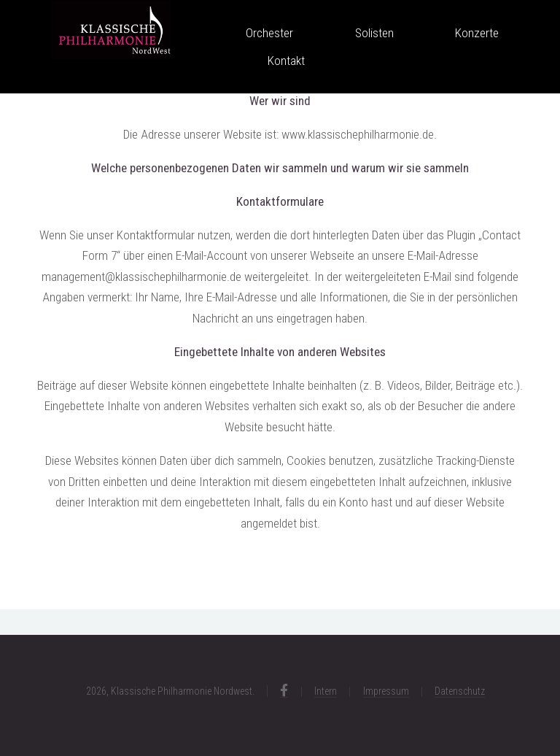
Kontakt (286, 61)
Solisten (374, 33)
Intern (326, 691)
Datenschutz (460, 691)
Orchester (269, 33)
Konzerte (477, 33)
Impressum (386, 691)
